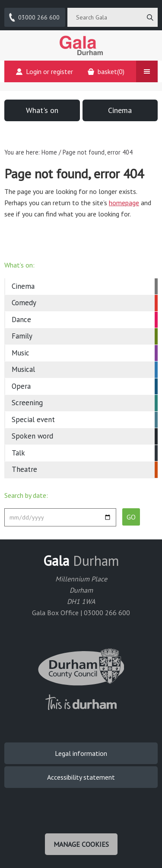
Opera (21, 386)
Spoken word (32, 436)
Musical (23, 369)
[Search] (150, 17)
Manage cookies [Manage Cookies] (81, 844)
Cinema (120, 110)
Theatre (24, 469)
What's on (42, 110)
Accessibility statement (81, 777)
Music (21, 353)
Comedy (24, 303)
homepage (124, 203)
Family (22, 336)
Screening (27, 403)
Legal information (81, 753)
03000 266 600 (34, 17)
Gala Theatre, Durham (81, 45)
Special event (33, 419)
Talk (18, 453)
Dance (21, 319)
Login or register (44, 71)
